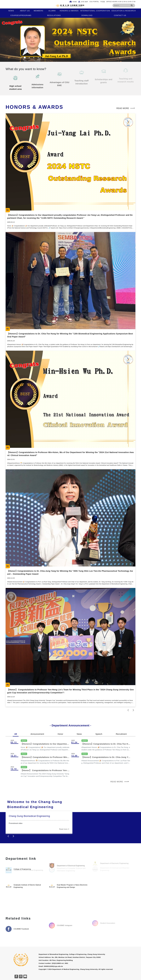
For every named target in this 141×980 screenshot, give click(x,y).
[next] (133, 710)
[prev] (128, 710)
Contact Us (120, 15)
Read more (126, 108)
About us (25, 11)
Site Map (83, 2)
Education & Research (124, 11)
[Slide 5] (43, 58)
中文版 (103, 2)
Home (73, 2)
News (11, 11)
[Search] (124, 5)
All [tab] (16, 734)
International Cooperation (95, 11)
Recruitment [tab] (121, 734)
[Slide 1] (25, 58)
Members (39, 11)
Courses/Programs (21, 15)
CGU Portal (94, 2)
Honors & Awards (69, 11)
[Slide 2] (29, 58)
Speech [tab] (99, 734)
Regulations (54, 15)
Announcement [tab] (37, 734)
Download (87, 15)
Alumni (52, 11)
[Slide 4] (38, 58)
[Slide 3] (34, 58)
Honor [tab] (60, 734)
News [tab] (79, 734)
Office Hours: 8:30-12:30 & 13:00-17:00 (121, 2)
